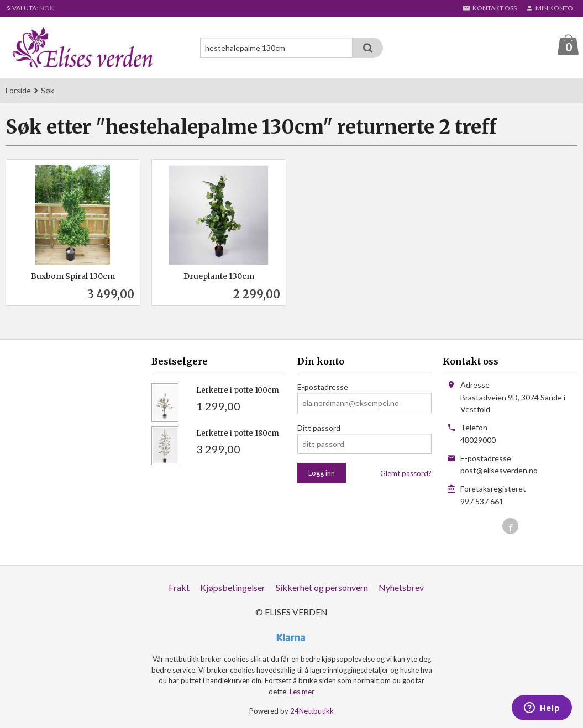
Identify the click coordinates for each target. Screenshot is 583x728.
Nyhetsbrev (401, 588)
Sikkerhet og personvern (322, 588)
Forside (18, 91)
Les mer (302, 692)
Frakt (179, 588)
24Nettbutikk (312, 711)
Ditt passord (319, 428)
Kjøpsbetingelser (233, 588)
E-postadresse (323, 387)
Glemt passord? (406, 474)
